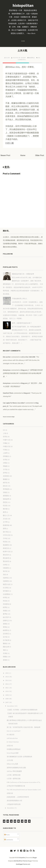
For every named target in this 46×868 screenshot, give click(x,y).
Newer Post (5, 155)
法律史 (5, 565)
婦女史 (5, 486)
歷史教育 (6, 558)
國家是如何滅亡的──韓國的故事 (23, 274)
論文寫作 (6, 617)
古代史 (5, 469)
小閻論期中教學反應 (14, 804)
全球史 (5, 460)
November (11, 808)
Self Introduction (12, 738)
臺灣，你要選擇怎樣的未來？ (22, 323)
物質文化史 (7, 584)
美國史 (5, 611)
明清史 (5, 542)
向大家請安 (11, 735)
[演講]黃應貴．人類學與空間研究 (18, 797)
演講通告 (6, 581)
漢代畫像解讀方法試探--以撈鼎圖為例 (19, 757)
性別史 (5, 506)
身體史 (5, 624)
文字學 (5, 522)
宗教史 (5, 492)
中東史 (5, 450)
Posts (7, 835)
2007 (7, 702)
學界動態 (6, 489)
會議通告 (6, 545)
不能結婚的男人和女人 (20, 299)
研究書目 (6, 591)
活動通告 (6, 568)
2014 (7, 677)
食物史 (5, 660)
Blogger (35, 858)
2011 (7, 688)
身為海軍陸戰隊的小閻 (14, 801)
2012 (7, 684)
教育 (4, 512)
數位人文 (6, 515)
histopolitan (23, 5)
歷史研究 (6, 561)
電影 (4, 650)
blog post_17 (25, 383)
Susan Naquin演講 (13, 753)
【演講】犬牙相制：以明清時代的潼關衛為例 (22, 710)
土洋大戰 (22, 51)
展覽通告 (6, 496)
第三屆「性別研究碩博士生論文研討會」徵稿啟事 (24, 727)
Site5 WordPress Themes (20, 861)
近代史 (5, 637)
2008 (7, 699)
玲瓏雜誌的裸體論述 (14, 749)
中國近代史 (7, 446)
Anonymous (7, 370)
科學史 (5, 597)
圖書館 (5, 479)
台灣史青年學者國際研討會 (16, 786)
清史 (4, 575)
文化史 (5, 519)
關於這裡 (6, 647)
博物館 (5, 466)
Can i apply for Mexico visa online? (14, 403)
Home (23, 41)
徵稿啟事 (6, 499)
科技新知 (6, 604)
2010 (7, 691)
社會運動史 (7, 594)
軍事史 (5, 627)
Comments (9, 840)
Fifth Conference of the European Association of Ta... (24, 782)
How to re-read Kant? (14, 731)
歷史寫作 (6, 555)
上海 (4, 433)
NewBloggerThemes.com (23, 864)
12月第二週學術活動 (14, 775)
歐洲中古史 (7, 552)
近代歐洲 (6, 640)
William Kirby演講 (12, 764)
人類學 (5, 453)
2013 (7, 680)
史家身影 (6, 476)
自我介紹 (10, 746)
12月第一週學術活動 (14, 779)
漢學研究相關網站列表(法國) (16, 768)
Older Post (40, 155)
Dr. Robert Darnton (13, 742)
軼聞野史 (32, 58)
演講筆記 (6, 578)
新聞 (4, 529)
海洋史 (5, 571)
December (11, 706)
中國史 (5, 443)
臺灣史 (5, 614)
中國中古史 (7, 440)
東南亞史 (6, 548)
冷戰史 (5, 463)
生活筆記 (6, 588)
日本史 (5, 538)
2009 (7, 695)
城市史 (5, 483)
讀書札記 (6, 620)
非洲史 (5, 653)
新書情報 (6, 525)
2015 (7, 673)
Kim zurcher (7, 357)
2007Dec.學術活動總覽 (14, 771)
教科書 (5, 509)
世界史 (5, 437)
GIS (4, 430)
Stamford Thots (8, 393)
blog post (27, 393)
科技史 (5, 601)
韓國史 (5, 657)
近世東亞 (6, 634)
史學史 (5, 473)
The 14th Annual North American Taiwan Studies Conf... (24, 790)
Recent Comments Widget (9, 417)
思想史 (5, 502)
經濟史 (5, 607)
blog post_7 (25, 370)
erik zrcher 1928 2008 (28, 357)
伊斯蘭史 (6, 456)
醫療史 (5, 643)
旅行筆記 (6, 532)
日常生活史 (7, 535)
